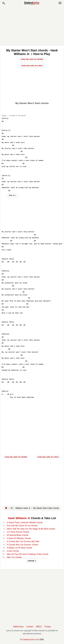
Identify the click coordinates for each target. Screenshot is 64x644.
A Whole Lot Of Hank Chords (19, 548)
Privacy (48, 627)
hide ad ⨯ (12, 195)
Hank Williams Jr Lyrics (32, 66)
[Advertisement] (32, 25)
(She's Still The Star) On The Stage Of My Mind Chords (31, 529)
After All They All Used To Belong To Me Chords (27, 554)
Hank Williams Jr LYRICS (48, 457)
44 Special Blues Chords (17, 535)
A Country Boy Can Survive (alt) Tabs (23, 541)
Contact (30, 627)
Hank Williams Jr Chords (32, 59)
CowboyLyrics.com (31, 639)
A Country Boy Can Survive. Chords (22, 545)
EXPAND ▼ (32, 561)
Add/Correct (18, 627)
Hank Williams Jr (19, 518)
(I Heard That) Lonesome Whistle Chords (25, 522)
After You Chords (14, 557)
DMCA (39, 627)
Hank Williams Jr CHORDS (16, 457)
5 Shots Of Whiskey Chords (19, 538)
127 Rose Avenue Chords (18, 532)
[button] (4, 3)
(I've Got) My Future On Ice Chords (22, 526)
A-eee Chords (13, 551)
